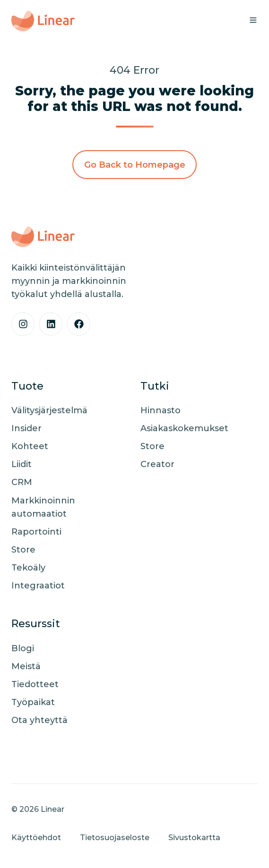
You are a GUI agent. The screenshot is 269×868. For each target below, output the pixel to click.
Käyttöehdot (36, 837)
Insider (26, 428)
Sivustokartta (194, 837)
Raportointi (36, 532)
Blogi (23, 648)
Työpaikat (33, 702)
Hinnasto (161, 410)
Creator (157, 464)
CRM (22, 482)
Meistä (26, 666)
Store (23, 550)
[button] (253, 20)
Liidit (22, 464)
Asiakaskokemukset (184, 428)
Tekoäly (28, 568)
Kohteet (30, 446)
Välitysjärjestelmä (49, 410)
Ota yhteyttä (39, 720)
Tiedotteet (35, 684)
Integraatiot (38, 586)
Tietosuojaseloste (115, 837)
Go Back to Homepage (135, 165)
